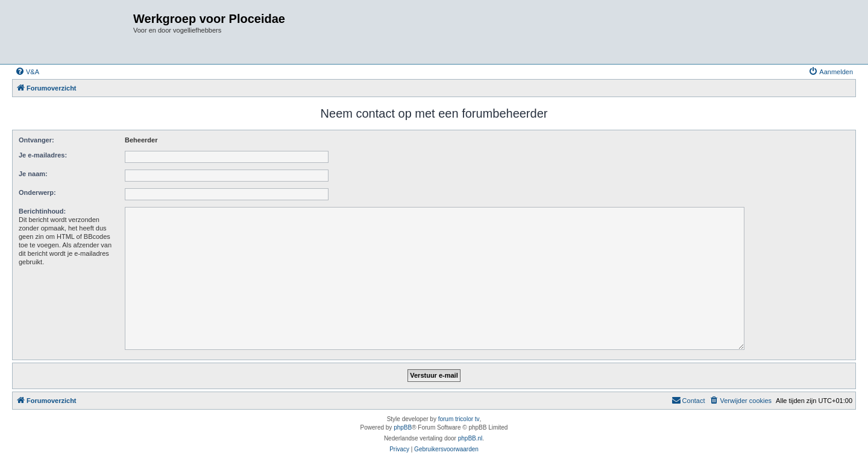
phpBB (403, 427)
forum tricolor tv (459, 419)
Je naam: (33, 174)
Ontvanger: (36, 140)
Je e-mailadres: (43, 155)
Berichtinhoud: (42, 211)
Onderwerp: (37, 192)
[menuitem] (27, 72)
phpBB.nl (470, 438)
